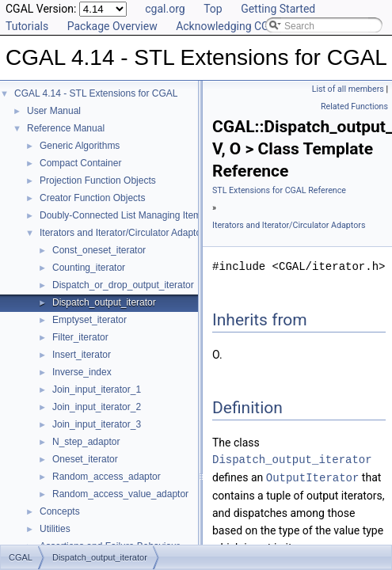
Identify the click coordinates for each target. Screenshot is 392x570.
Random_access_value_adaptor (120, 494)
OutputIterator (313, 477)
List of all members (348, 89)
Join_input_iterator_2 (97, 407)
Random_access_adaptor (107, 477)
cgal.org (165, 9)
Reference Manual (66, 128)
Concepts (60, 511)
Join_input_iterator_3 (97, 424)
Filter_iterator (80, 337)
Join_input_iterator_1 (97, 389)
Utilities (55, 529)
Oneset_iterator (85, 459)
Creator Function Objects (92, 198)
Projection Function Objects (98, 180)
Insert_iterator (82, 355)
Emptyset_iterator (89, 320)
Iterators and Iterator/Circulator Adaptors (124, 233)
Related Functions (354, 106)
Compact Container (80, 163)
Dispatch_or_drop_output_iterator (123, 285)
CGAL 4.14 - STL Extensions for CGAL (96, 93)
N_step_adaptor (86, 442)
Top (213, 9)
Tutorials (27, 26)
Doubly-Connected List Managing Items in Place (141, 215)
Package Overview (112, 26)
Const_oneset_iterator (99, 250)
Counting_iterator (89, 268)
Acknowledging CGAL (229, 26)
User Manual (54, 111)
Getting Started (278, 9)
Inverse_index (82, 372)
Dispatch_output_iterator (104, 302)
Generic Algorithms (80, 146)
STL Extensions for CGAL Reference (279, 190)
